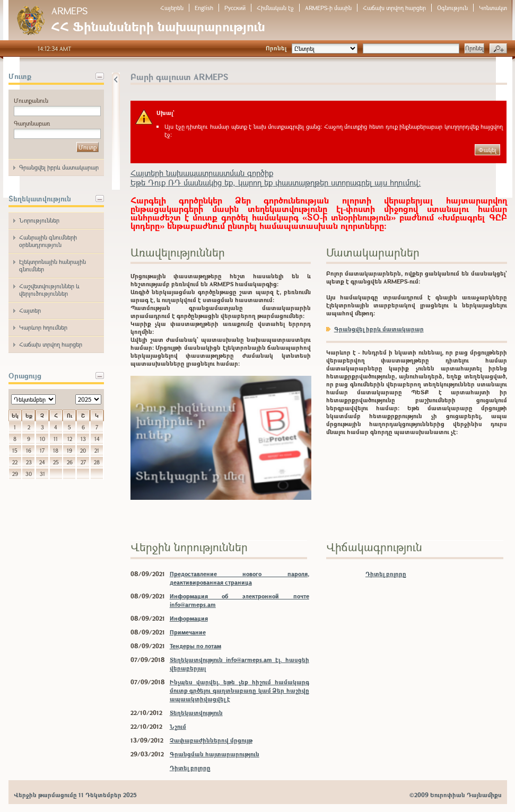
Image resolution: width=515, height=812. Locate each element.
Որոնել (276, 48)
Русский (235, 8)
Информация (189, 618)
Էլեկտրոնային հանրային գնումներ (53, 265)
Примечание (188, 632)
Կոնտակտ (493, 8)
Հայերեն (172, 8)
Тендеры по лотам (195, 646)
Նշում (178, 726)
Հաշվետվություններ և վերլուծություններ (49, 290)
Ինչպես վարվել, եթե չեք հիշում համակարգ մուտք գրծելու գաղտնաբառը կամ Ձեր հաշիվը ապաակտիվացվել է (239, 690)
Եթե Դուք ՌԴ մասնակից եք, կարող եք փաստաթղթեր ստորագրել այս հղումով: (276, 182)
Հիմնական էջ (275, 8)
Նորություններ (39, 220)
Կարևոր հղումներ (43, 327)
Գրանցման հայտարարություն (215, 754)
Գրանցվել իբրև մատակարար (59, 167)
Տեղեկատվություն (196, 713)
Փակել (487, 150)
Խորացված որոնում (498, 49)
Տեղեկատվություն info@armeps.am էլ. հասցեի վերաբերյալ (239, 664)
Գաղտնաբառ (32, 123)
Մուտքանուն (31, 100)
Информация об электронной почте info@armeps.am (239, 600)
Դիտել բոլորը (190, 768)
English (204, 8)
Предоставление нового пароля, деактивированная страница (239, 578)
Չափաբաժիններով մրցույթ (211, 740)
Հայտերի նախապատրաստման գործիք (202, 173)
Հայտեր (30, 310)
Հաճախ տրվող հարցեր (394, 8)
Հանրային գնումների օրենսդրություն (48, 241)
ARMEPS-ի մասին (328, 8)
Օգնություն (452, 8)
